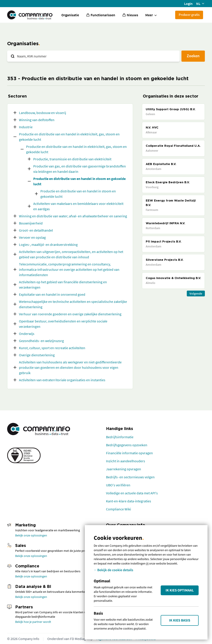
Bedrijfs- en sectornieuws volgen (130, 477)
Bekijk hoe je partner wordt (33, 622)
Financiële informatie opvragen (129, 453)
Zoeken (193, 56)
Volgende (196, 293)
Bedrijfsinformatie (120, 437)
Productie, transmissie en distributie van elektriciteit (72, 159)
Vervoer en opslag (32, 237)
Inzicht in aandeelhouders (126, 461)
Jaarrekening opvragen (124, 469)
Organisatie (70, 15)
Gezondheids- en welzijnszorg (41, 341)
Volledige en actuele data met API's (132, 493)
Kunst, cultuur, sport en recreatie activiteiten (52, 348)
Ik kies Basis (180, 620)
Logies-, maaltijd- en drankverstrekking (48, 245)
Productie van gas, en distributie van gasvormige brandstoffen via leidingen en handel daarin (80, 169)
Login (188, 4)
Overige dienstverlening (37, 355)
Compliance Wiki (118, 509)
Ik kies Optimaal (180, 590)
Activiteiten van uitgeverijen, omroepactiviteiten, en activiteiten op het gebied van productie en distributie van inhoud (71, 254)
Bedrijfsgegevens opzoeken (127, 445)
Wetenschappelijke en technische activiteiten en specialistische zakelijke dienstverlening (73, 304)
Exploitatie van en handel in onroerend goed (52, 294)
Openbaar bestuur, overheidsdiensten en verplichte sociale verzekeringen (63, 324)
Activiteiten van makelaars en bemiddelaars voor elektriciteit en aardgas (78, 206)
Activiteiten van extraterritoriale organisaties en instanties (62, 380)
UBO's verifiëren (118, 485)
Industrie (26, 127)
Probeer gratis (189, 15)
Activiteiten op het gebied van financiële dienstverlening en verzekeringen (63, 285)
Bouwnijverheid (31, 223)
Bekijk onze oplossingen (31, 535)
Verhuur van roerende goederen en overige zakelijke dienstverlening (70, 314)
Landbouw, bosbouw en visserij (43, 113)
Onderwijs (27, 334)
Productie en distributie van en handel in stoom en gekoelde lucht (79, 181)
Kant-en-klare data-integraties (129, 501)
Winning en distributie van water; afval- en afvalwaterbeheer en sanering (73, 216)
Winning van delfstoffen (37, 120)
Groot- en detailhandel (36, 230)
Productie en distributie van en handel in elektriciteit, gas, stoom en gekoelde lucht (69, 137)
